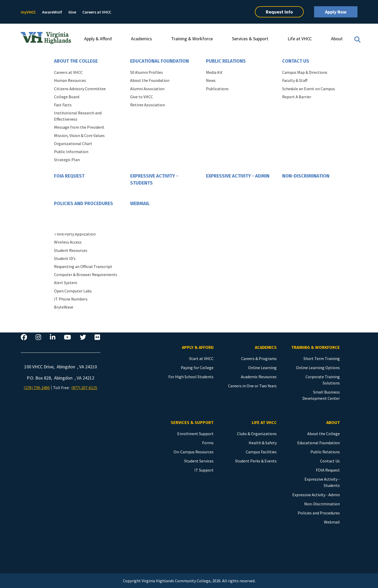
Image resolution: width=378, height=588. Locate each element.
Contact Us (296, 61)
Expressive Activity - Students (154, 179)
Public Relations (226, 61)
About (337, 39)
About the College (76, 61)
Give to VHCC (142, 97)
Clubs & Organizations (257, 434)
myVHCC (28, 12)
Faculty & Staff (295, 80)
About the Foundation (150, 80)
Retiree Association (148, 105)
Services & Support (250, 39)
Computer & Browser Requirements (86, 275)
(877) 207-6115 (84, 388)
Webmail (140, 204)
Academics (141, 39)
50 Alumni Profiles (147, 72)
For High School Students (191, 377)
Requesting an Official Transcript (83, 266)
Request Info (279, 12)
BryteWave (64, 307)
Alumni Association (147, 89)
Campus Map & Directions (305, 72)
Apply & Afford (98, 39)
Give (72, 12)
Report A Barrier (297, 97)
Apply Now (336, 12)
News (211, 80)
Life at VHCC (300, 39)
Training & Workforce (192, 39)
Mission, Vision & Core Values (79, 135)
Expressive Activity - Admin (238, 176)
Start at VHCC (201, 358)
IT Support (204, 470)
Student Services (199, 461)
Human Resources (70, 80)
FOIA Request (69, 176)
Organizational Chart (73, 143)
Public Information (71, 152)
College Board (67, 97)
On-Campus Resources (194, 452)
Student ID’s (65, 258)
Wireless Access (68, 242)
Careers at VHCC (97, 12)
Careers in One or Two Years (252, 386)
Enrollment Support (195, 434)
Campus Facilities (261, 452)
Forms (208, 443)
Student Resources (71, 250)
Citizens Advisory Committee (80, 89)
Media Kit (214, 72)
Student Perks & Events (256, 461)
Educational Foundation (160, 61)
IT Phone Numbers (71, 299)
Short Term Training (322, 358)
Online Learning (262, 368)
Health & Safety (263, 443)
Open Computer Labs (73, 291)
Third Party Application (75, 234)
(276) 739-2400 (37, 388)
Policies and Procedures (84, 204)
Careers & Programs (259, 358)
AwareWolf (52, 12)
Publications (217, 89)
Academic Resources (259, 377)
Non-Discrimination (306, 176)
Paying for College (197, 368)
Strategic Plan (67, 160)
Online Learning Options (318, 368)
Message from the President (79, 127)
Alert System (66, 283)
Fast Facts (63, 105)
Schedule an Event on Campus (309, 89)
